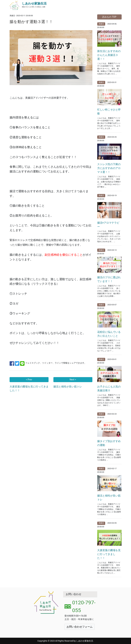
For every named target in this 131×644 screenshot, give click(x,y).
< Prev (29, 380)
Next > (73, 380)
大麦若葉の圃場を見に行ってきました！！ (109, 554)
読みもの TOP (109, 17)
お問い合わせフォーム (80, 627)
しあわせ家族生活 (34, 3)
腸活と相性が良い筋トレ (68, 387)
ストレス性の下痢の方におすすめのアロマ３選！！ (109, 168)
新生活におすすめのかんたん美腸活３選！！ (109, 55)
